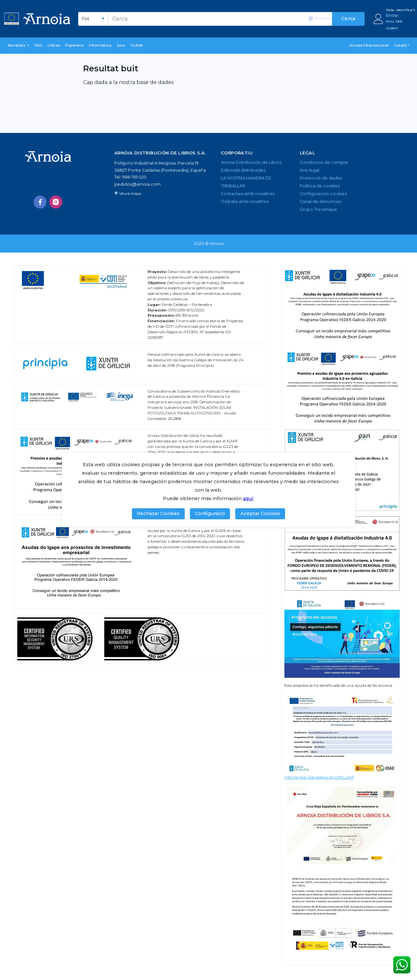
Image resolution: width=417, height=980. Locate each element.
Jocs (121, 45)
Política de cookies (320, 186)
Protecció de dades (321, 178)
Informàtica (100, 45)
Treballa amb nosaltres (245, 202)
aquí (248, 498)
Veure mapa (128, 194)
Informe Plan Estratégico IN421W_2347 (319, 777)
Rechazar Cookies (158, 513)
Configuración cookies (323, 194)
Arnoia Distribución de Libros (251, 162)
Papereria (74, 45)
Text (38, 45)
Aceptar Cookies (260, 513)
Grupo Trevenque (318, 209)
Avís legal (309, 170)
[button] (18, 46)
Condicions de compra (324, 162)
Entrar (392, 15)
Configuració (210, 513)
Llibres (54, 45)
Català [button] (400, 45)
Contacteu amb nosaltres (248, 194)
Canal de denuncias (320, 202)
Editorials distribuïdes (243, 170)
